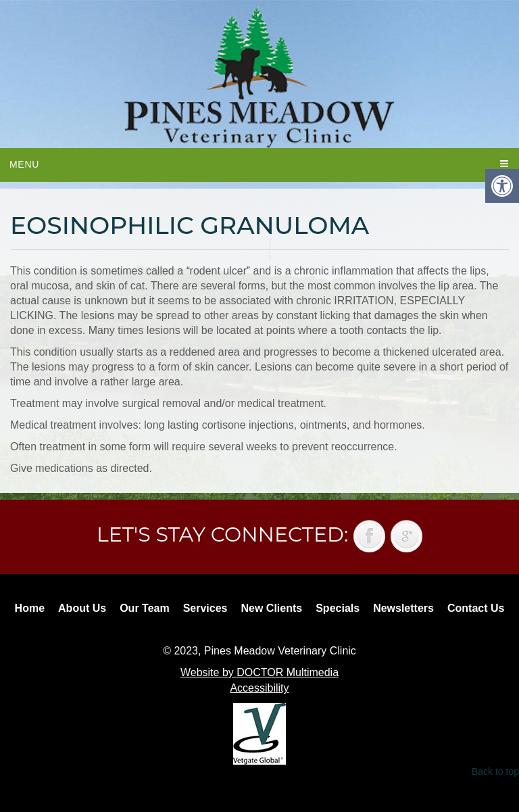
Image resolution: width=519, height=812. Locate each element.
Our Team (145, 608)
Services (205, 608)
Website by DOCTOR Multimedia (259, 672)
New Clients (272, 608)
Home (30, 608)
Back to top (495, 771)
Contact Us (476, 608)
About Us (82, 608)
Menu (24, 164)
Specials (338, 608)
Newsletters (403, 608)
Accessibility (259, 688)
